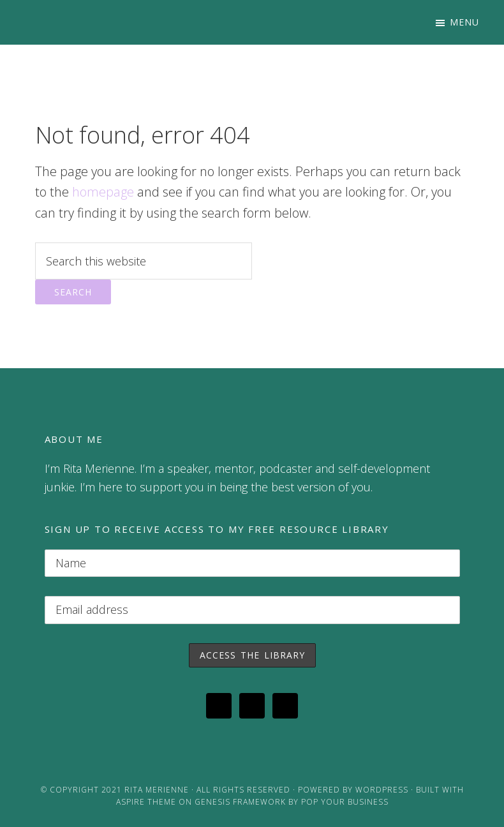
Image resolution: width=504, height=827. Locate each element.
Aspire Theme (146, 802)
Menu (464, 22)
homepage (103, 192)
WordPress (382, 790)
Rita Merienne (157, 790)
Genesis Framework (240, 802)
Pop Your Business (345, 802)
